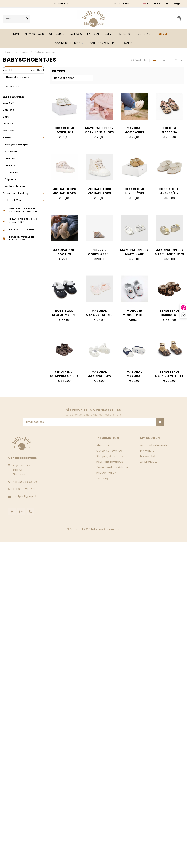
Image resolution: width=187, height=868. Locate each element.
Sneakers (11, 151)
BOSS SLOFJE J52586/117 (169, 191)
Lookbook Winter (101, 43)
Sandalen (12, 172)
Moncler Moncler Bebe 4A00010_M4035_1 (136, 315)
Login (178, 4)
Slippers (11, 179)
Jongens (144, 34)
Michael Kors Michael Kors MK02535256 (99, 193)
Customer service (109, 451)
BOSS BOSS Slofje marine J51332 (64, 315)
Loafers (10, 165)
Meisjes (125, 34)
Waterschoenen (16, 186)
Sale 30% (93, 34)
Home (16, 34)
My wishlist (148, 456)
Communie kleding (68, 43)
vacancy (103, 478)
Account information (155, 445)
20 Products (139, 60)
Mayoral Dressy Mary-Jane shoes (134, 254)
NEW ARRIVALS (34, 34)
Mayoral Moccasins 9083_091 (134, 132)
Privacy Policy (106, 473)
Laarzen (10, 158)
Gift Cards (57, 34)
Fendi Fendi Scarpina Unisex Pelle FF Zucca (64, 376)
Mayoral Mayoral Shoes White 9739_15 (99, 315)
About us (103, 445)
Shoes (163, 34)
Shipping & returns (110, 456)
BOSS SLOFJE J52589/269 (134, 191)
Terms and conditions (112, 467)
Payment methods (110, 462)
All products (149, 462)
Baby (108, 34)
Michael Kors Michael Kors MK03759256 (64, 193)
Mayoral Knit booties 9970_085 (64, 254)
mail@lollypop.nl (24, 496)
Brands (127, 43)
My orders (147, 451)
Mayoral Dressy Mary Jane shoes (169, 252)
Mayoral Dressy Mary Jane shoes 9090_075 (99, 132)
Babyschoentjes (17, 145)
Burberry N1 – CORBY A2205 (99, 252)
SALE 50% (76, 34)
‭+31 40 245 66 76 (25, 482)
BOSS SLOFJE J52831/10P (64, 130)
